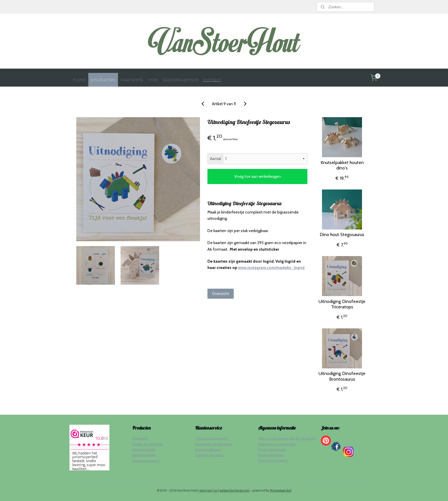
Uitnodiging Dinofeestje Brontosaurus (342, 376)
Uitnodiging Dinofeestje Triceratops (342, 304)
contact (212, 79)
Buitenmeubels (144, 455)
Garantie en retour (210, 455)
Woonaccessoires (146, 461)
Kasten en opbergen (148, 444)
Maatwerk (140, 438)
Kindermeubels (144, 449)
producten (103, 79)
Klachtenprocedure (273, 460)
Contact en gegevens (212, 438)
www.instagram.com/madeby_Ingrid (271, 268)
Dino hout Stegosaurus (342, 234)
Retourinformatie (271, 455)
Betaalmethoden (208, 449)
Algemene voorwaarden (277, 444)
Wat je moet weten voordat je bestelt (287, 438)
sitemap (205, 490)
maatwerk (132, 79)
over (153, 79)
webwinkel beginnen (235, 490)
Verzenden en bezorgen (214, 444)
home (80, 79)
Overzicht (221, 294)
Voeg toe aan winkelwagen (258, 176)
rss (215, 490)
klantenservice (181, 79)
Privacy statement (272, 449)
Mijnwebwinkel (281, 490)
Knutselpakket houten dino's (342, 165)
